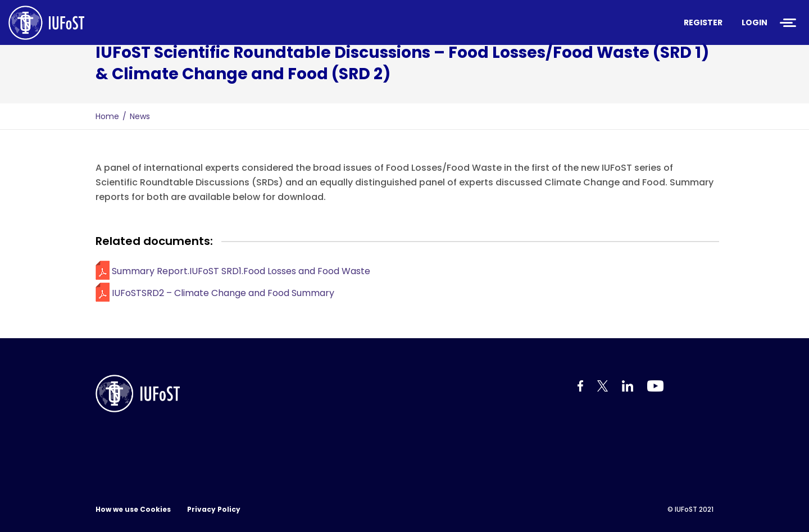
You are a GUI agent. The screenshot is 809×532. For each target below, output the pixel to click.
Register (703, 22)
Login (755, 22)
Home (107, 116)
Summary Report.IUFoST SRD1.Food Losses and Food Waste (241, 271)
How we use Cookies (133, 509)
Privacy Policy (214, 509)
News (140, 116)
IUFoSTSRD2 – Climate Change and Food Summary (223, 293)
